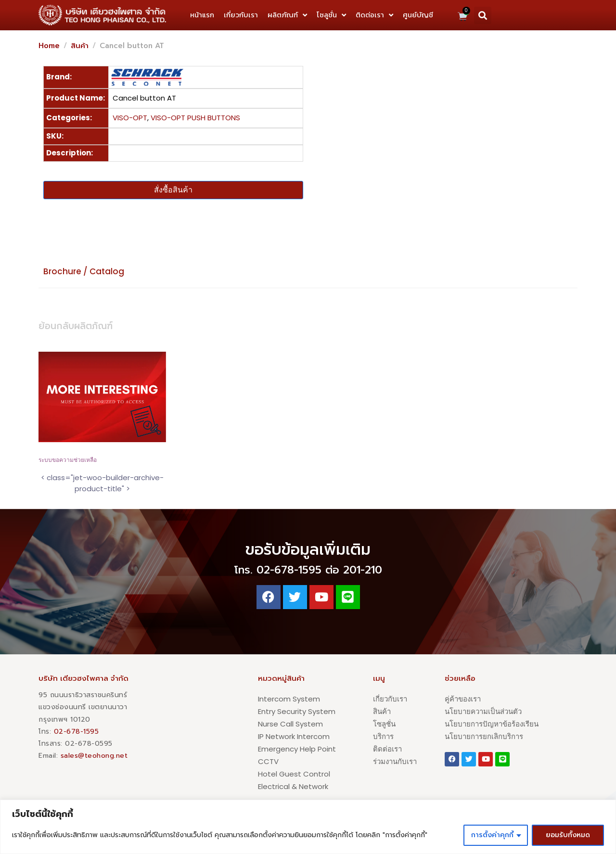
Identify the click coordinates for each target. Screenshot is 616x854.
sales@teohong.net (94, 756)
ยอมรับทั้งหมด (568, 835)
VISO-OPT (130, 118)
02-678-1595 (77, 732)
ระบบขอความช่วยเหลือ (68, 460)
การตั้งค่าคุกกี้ (492, 835)
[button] (483, 15)
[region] (308, 827)
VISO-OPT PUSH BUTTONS (195, 118)
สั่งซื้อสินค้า (173, 190)
